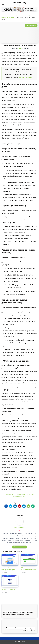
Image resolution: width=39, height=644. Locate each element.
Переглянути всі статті (19, 547)
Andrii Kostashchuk (19, 527)
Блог (3, 16)
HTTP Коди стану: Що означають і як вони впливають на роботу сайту (29, 569)
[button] (3, 4)
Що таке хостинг (26, 77)
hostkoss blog (19, 3)
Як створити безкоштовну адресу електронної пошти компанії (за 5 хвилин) (8, 569)
